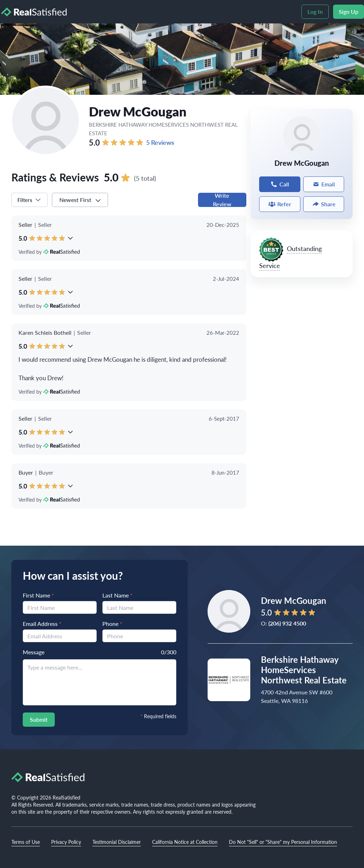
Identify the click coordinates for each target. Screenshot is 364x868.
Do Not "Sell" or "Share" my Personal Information (283, 842)
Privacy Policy (66, 842)
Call (280, 184)
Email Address (42, 624)
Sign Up (349, 12)
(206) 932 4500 (287, 623)
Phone (112, 624)
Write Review (222, 200)
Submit (39, 719)
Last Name (117, 595)
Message (34, 652)
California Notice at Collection (185, 842)
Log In (315, 12)
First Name (38, 595)
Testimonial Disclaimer (117, 842)
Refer (280, 204)
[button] (70, 238)
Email (324, 184)
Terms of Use (26, 842)
